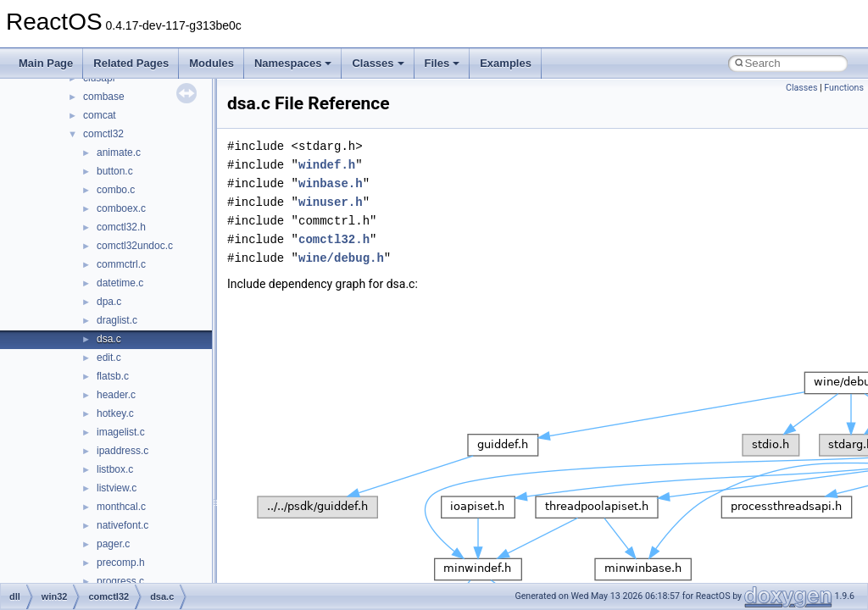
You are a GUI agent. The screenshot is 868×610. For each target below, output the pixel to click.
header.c (116, 395)
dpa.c (109, 302)
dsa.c (109, 339)
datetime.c (120, 283)
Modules (211, 63)
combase (104, 97)
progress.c (120, 581)
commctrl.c (121, 264)
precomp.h (121, 563)
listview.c (117, 488)
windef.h (327, 165)
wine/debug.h (341, 258)
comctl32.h (121, 227)
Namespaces (293, 63)
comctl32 (103, 134)
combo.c (116, 190)
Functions (844, 88)
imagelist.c (121, 432)
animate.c (119, 152)
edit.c (109, 358)
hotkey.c (115, 413)
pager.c (113, 544)
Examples (506, 63)
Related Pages (131, 63)
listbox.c (115, 469)
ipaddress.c (122, 451)
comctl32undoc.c (135, 246)
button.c (115, 171)
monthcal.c (121, 507)
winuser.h (331, 202)
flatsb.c (113, 376)
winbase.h (331, 183)
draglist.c (117, 320)
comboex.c (121, 208)
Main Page (46, 63)
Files (442, 63)
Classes (378, 63)
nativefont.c (122, 525)
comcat (100, 115)
